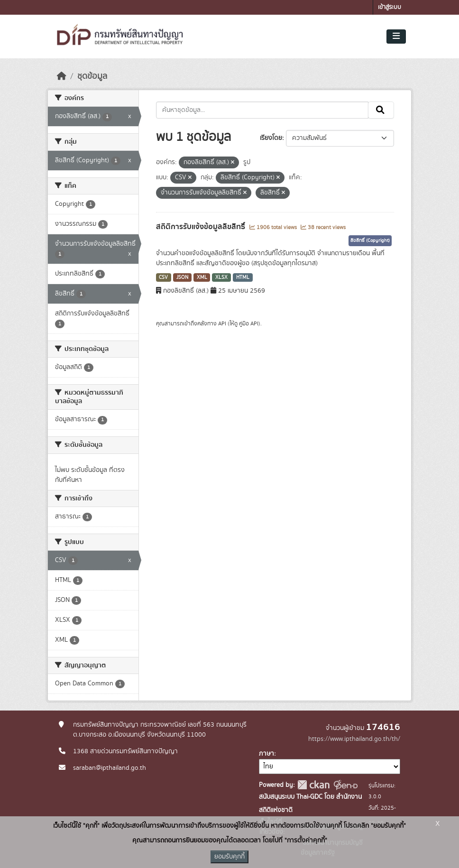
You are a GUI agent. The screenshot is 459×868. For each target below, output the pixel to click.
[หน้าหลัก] (62, 76)
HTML (243, 277)
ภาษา (266, 754)
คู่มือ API (249, 323)
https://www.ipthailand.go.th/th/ (354, 739)
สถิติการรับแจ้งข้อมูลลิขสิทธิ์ (202, 227)
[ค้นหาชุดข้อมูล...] (262, 110)
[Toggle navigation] (396, 37)
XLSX (221, 277)
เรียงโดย (271, 138)
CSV (163, 277)
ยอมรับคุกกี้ (229, 857)
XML (202, 277)
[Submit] (381, 110)
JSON (182, 277)
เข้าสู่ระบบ (390, 7)
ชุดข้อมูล (92, 76)
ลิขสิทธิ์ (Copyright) (370, 240)
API (222, 323)
